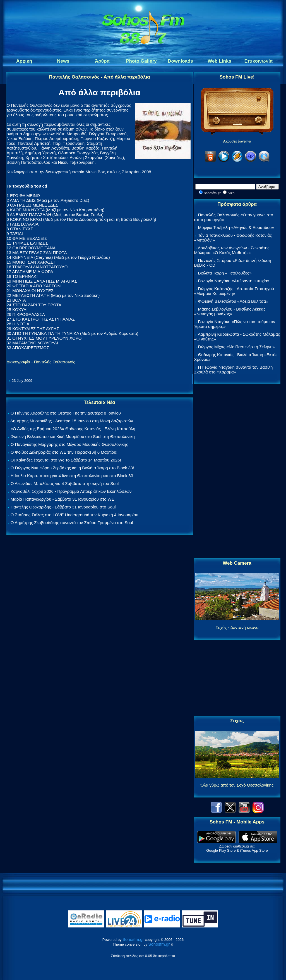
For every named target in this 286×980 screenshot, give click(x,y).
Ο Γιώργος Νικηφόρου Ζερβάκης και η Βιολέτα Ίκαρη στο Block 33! (72, 468)
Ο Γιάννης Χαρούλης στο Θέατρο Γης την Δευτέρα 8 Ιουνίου (66, 413)
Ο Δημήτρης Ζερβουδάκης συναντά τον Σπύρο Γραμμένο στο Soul (72, 523)
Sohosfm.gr (133, 939)
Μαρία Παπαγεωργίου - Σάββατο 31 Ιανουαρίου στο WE (63, 499)
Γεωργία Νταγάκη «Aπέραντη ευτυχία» (234, 281)
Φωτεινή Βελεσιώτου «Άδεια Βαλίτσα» (233, 301)
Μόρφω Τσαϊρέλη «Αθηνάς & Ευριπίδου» (236, 227)
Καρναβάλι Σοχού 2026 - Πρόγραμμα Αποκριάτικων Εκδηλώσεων (71, 491)
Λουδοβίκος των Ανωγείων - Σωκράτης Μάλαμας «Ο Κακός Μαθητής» (232, 250)
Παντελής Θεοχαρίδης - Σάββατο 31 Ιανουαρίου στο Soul (63, 507)
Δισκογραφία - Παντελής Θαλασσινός (41, 362)
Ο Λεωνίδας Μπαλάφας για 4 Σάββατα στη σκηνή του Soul (65, 483)
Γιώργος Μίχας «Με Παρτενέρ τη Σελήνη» (236, 347)
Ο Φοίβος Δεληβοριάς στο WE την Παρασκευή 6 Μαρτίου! (64, 452)
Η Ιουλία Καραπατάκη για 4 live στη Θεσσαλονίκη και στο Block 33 (72, 476)
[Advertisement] (237, 472)
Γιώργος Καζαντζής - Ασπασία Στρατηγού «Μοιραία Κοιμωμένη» (234, 291)
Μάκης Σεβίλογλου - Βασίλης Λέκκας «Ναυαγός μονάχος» (230, 311)
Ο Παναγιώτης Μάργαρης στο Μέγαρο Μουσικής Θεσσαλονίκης (69, 444)
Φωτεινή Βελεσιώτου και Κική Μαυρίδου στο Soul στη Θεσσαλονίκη (73, 436)
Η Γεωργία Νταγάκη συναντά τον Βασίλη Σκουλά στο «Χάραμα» (234, 370)
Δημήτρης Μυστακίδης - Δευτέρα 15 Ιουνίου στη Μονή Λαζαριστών (72, 421)
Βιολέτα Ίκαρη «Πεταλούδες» (225, 273)
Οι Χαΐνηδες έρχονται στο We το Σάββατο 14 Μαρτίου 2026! (66, 460)
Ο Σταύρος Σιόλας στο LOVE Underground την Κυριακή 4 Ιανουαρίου (74, 515)
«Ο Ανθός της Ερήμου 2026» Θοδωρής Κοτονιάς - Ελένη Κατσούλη (73, 429)
